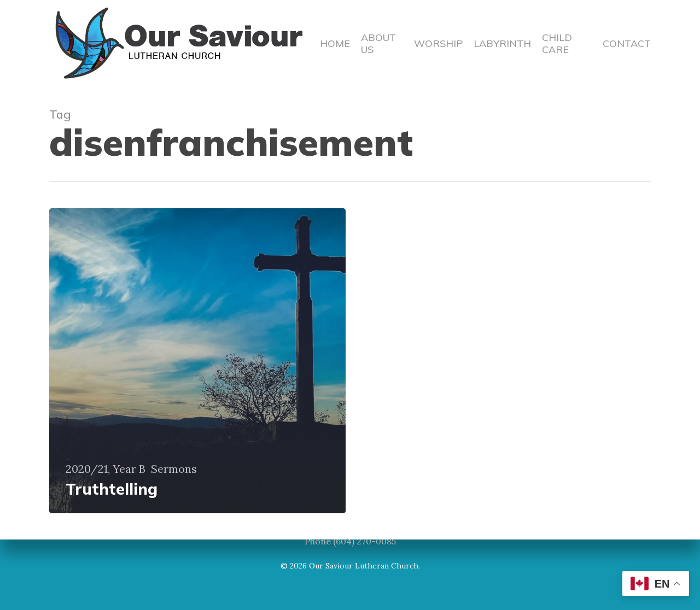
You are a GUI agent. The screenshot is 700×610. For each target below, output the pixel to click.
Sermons (174, 469)
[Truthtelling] (197, 361)
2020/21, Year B (106, 469)
